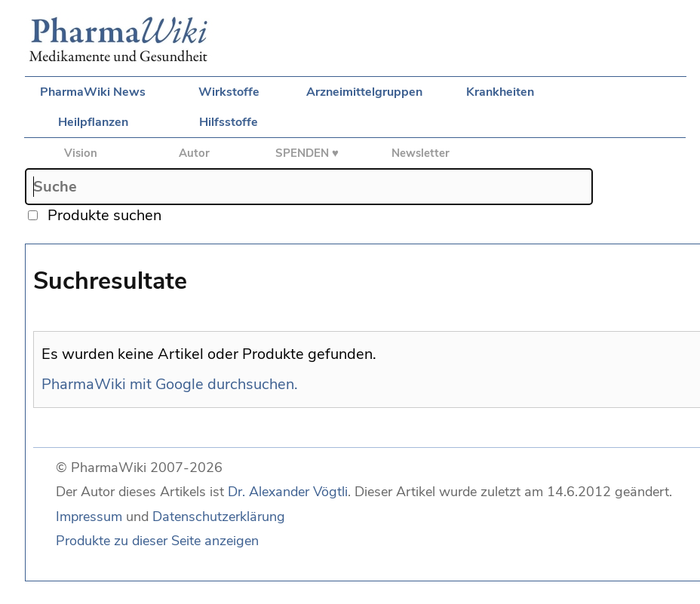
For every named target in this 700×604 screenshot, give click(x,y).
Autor (194, 153)
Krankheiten (500, 92)
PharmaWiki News (93, 92)
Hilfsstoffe (229, 122)
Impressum (89, 517)
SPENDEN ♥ (307, 153)
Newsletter (421, 153)
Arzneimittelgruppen (364, 92)
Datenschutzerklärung (219, 517)
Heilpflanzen (93, 122)
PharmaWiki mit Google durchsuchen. (170, 384)
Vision (81, 153)
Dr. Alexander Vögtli (288, 492)
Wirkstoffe (229, 92)
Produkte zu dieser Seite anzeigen (157, 541)
